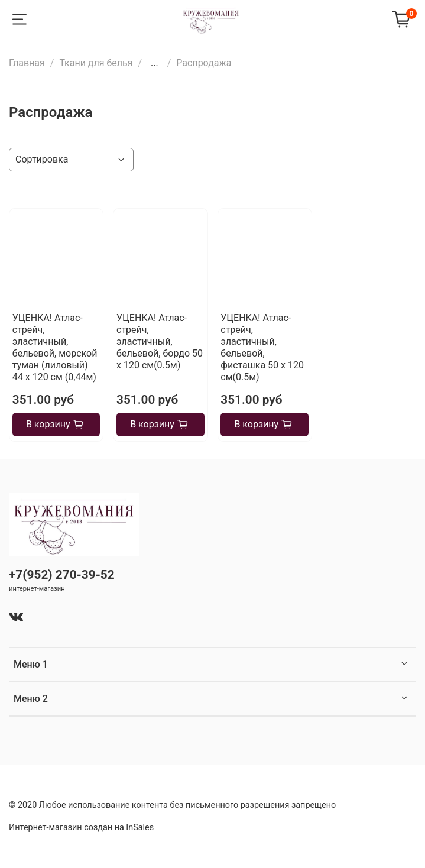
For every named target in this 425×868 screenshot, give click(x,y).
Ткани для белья (96, 63)
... (155, 63)
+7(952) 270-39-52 (62, 575)
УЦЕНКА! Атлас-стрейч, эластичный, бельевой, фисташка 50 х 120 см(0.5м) (262, 347)
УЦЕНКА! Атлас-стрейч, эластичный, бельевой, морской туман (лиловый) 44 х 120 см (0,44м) (55, 347)
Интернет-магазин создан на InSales (81, 827)
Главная (27, 63)
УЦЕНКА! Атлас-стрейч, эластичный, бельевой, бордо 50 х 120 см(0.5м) (160, 341)
